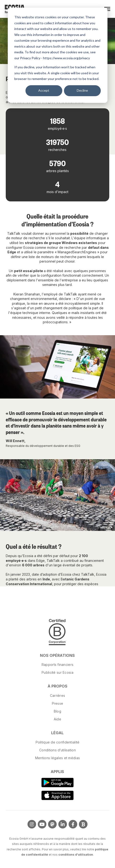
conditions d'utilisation (76, 855)
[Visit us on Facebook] (73, 824)
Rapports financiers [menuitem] (57, 665)
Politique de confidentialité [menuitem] (58, 742)
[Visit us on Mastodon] (52, 824)
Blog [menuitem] (57, 711)
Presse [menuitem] (58, 703)
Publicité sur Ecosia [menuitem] (57, 672)
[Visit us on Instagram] (32, 824)
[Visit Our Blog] (83, 824)
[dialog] (57, 55)
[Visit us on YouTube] (42, 824)
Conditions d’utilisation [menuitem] (57, 750)
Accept (44, 90)
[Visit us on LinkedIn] (63, 824)
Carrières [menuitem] (58, 696)
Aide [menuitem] (57, 719)
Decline (82, 90)
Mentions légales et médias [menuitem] (57, 758)
